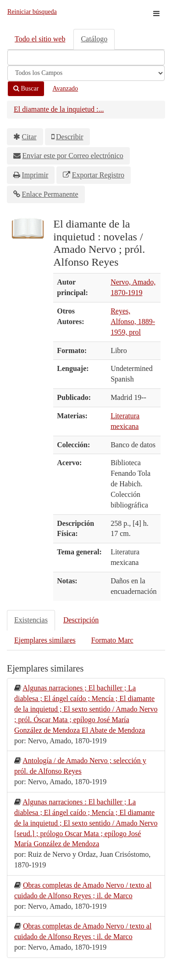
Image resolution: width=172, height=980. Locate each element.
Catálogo (94, 39)
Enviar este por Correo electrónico (73, 156)
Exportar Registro (98, 175)
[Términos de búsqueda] (86, 57)
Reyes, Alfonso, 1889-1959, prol (133, 322)
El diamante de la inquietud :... (59, 109)
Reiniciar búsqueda (32, 12)
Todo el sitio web (40, 39)
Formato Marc (112, 640)
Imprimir (35, 175)
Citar (29, 137)
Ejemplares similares (45, 640)
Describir (70, 137)
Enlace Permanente (50, 194)
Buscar (26, 88)
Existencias (31, 620)
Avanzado (65, 88)
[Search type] (86, 73)
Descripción (81, 620)
